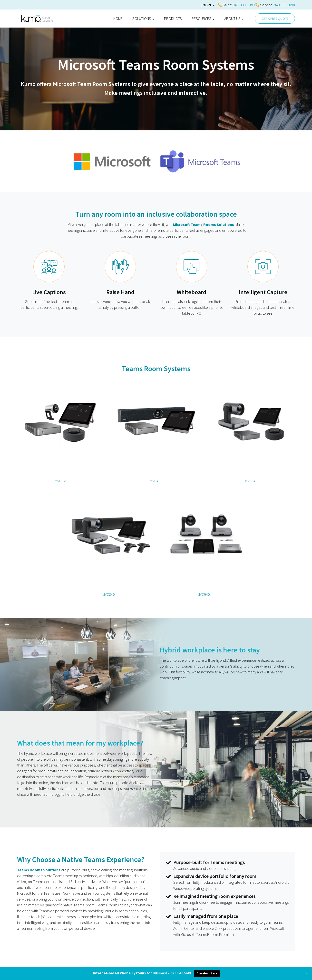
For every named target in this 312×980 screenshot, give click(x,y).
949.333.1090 (284, 5)
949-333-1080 (244, 5)
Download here (207, 973)
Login (207, 5)
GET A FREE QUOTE (275, 19)
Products (173, 19)
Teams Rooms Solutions (39, 870)
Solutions (143, 19)
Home (118, 19)
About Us (234, 19)
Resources (203, 19)
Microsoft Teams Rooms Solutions (204, 224)
